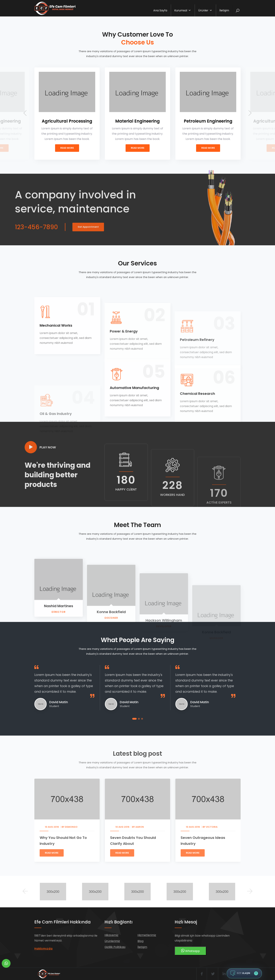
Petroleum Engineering (208, 121)
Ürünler (205, 10)
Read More (67, 148)
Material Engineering (137, 121)
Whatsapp (190, 951)
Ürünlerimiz (112, 941)
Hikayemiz (111, 935)
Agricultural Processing (67, 121)
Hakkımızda (43, 949)
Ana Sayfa (160, 10)
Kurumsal (183, 10)
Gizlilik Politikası (115, 947)
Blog (140, 941)
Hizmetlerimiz (147, 935)
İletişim (224, 10)
